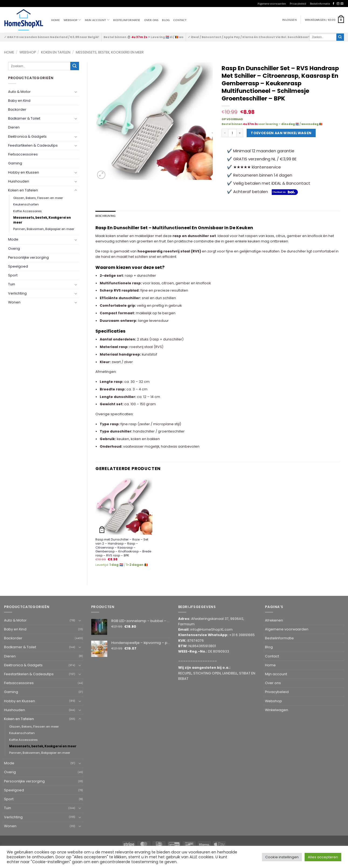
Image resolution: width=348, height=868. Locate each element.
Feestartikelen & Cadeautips (33, 145)
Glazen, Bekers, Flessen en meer (38, 198)
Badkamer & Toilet (24, 118)
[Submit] (340, 37)
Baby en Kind (19, 101)
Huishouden (19, 181)
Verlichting (17, 293)
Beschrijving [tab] (105, 216)
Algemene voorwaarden (272, 4)
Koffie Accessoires (27, 211)
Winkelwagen (277, 710)
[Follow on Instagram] (338, 4)
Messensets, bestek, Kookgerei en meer (110, 52)
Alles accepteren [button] (323, 857)
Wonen (14, 302)
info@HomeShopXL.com (211, 629)
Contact (180, 20)
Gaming (15, 163)
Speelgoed (18, 266)
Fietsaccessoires (23, 154)
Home (56, 20)
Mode (13, 239)
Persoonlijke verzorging (28, 257)
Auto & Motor (19, 92)
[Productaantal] (232, 133)
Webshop (28, 52)
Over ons (151, 20)
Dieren (14, 127)
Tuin (12, 284)
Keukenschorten (26, 204)
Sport (13, 275)
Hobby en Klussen (24, 172)
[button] (324, 20)
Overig (14, 249)
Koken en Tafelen (56, 52)
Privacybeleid (298, 4)
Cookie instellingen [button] (282, 857)
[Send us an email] (342, 4)
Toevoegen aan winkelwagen (281, 133)
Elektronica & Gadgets (27, 136)
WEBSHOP (72, 20)
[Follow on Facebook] (334, 4)
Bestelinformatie (320, 4)
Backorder (17, 109)
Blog (166, 20)
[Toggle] (76, 92)
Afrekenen (274, 620)
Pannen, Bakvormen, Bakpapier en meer (44, 229)
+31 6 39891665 (242, 635)
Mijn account (97, 20)
